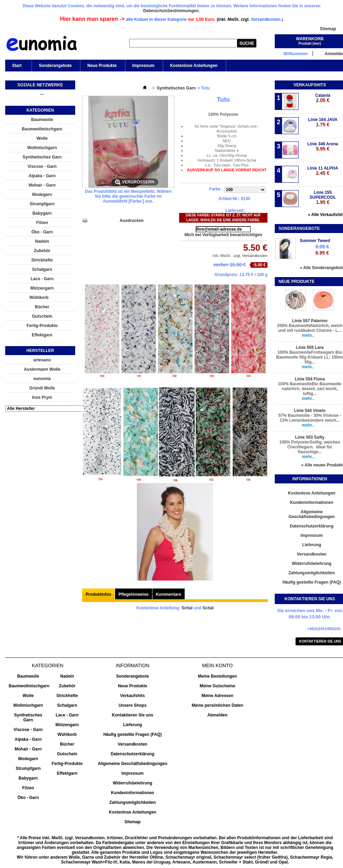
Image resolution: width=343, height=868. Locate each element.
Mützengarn (42, 288)
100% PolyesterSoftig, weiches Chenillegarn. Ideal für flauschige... (310, 447)
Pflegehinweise (134, 594)
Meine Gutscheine (217, 686)
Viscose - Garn (42, 166)
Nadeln (42, 241)
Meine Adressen (218, 696)
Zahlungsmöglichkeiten (132, 802)
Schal (187, 608)
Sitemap (328, 29)
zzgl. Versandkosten (250, 256)
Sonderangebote (55, 66)
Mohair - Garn (42, 185)
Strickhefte (42, 260)
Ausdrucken (131, 221)
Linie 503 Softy (310, 437)
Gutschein (42, 316)
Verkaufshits (310, 85)
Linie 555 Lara (310, 347)
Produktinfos (98, 594)
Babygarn (42, 213)
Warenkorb (310, 39)
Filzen (42, 223)
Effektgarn (42, 335)
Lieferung (133, 725)
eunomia (42, 379)
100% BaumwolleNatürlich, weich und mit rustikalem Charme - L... (310, 328)
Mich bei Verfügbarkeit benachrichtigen (223, 235)
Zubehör (42, 251)
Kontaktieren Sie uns (133, 715)
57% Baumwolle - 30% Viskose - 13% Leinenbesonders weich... (310, 418)
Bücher (42, 307)
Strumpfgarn (42, 204)
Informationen (310, 479)
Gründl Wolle (42, 388)
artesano (42, 360)
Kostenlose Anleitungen (194, 66)
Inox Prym (42, 397)
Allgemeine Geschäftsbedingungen (133, 764)
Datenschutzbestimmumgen (171, 11)
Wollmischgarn (42, 148)
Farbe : (217, 189)
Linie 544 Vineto (310, 411)
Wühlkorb (39, 298)
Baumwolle (42, 120)
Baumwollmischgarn (42, 129)
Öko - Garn (42, 232)
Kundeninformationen (133, 793)
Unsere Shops (133, 705)
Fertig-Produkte (42, 326)
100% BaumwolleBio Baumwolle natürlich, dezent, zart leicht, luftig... (310, 389)
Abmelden (217, 715)
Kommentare (169, 594)
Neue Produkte (102, 66)
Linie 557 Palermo (310, 321)
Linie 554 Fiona (310, 379)
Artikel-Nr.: (229, 199)
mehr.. (308, 335)
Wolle (42, 138)
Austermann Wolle (42, 369)
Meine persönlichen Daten (217, 705)
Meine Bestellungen (217, 676)
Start (16, 67)
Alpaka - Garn (42, 176)
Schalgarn (42, 269)
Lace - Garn (42, 279)
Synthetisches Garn (42, 157)
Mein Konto (217, 665)
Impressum (143, 66)
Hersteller (40, 351)
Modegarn (42, 195)
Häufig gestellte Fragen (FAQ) (133, 734)
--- (42, 94)
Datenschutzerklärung (132, 754)
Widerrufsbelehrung (133, 783)
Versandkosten (133, 744)
